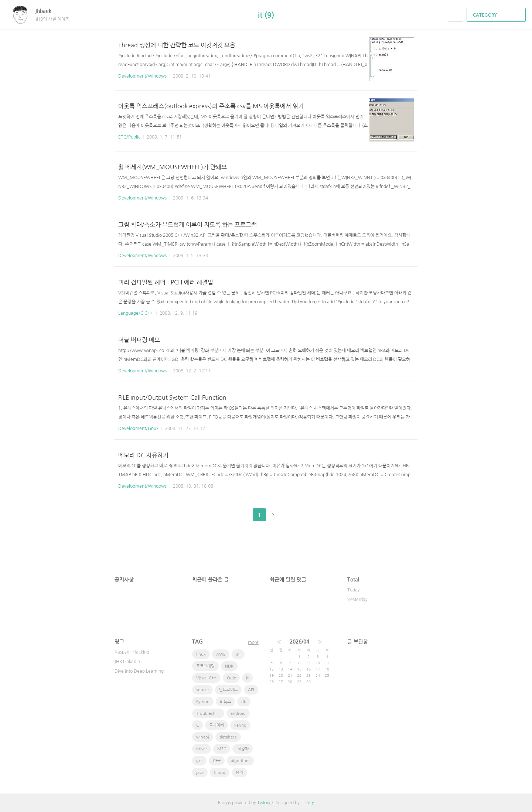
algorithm (240, 761)
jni (238, 654)
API (251, 690)
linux (201, 654)
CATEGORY (497, 15)
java (200, 773)
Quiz (231, 678)
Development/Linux (138, 429)
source (202, 690)
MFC (222, 749)
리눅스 (225, 702)
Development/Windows (142, 76)
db (244, 702)
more (253, 642)
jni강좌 (243, 749)
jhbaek (47, 11)
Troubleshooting (210, 714)
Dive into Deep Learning (139, 671)
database (228, 737)
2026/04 (299, 642)
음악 (239, 773)
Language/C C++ (136, 313)
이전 (241, 515)
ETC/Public (129, 137)
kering (240, 725)
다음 (291, 515)
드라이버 (216, 725)
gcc (199, 761)
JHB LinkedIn (127, 662)
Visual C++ (206, 678)
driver (202, 749)
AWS (221, 654)
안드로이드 (228, 690)
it (247, 678)
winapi (203, 737)
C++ (217, 761)
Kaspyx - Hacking (132, 652)
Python (203, 702)
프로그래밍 (205, 666)
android (238, 714)
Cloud (220, 773)
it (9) (266, 15)
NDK (229, 666)
